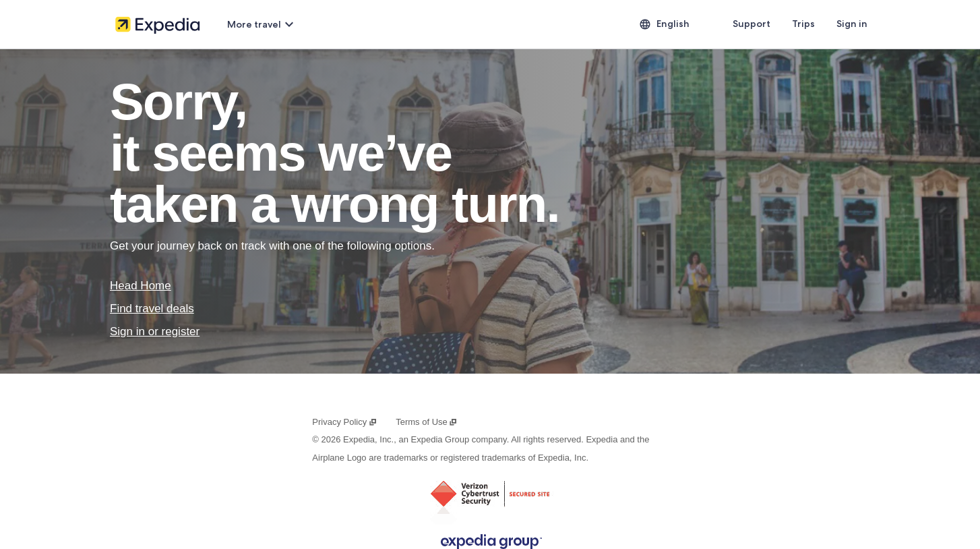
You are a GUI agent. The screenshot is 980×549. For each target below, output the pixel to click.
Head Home (141, 286)
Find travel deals (152, 309)
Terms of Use (427, 422)
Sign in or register (155, 331)
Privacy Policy (344, 422)
